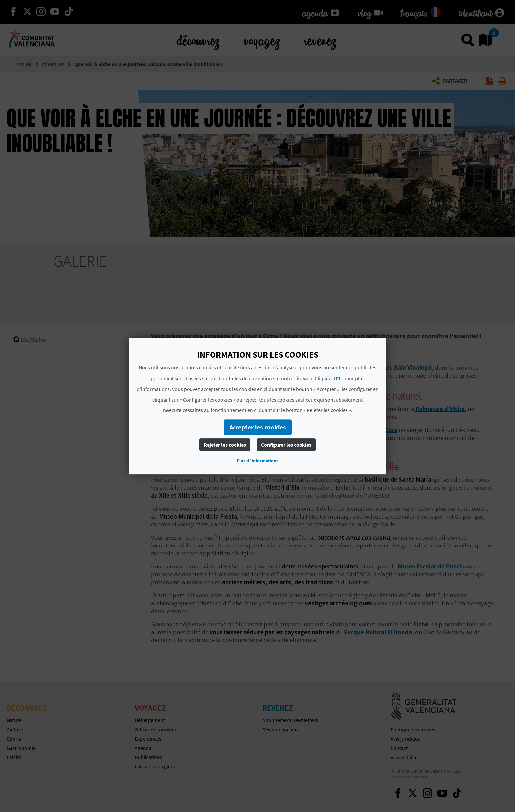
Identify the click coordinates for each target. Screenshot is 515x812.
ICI (337, 378)
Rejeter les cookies (225, 445)
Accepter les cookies (258, 427)
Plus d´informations (257, 461)
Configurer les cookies (286, 445)
